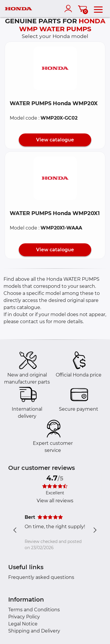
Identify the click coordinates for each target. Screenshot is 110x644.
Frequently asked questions (41, 577)
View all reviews (55, 501)
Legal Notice (23, 624)
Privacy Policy (24, 617)
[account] (70, 9)
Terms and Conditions (34, 610)
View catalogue (55, 140)
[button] (55, 68)
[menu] (98, 9)
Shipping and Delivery (34, 631)
